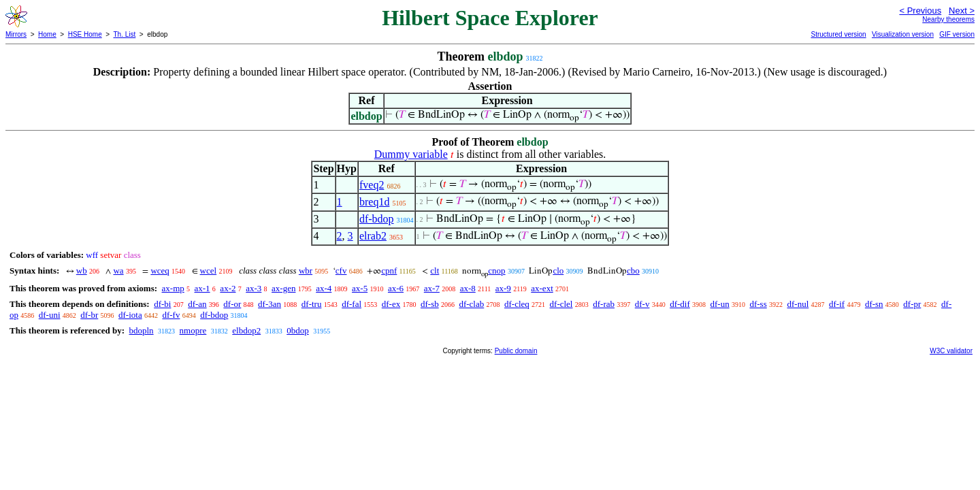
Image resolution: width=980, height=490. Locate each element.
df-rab (604, 304)
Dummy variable (411, 154)
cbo (633, 271)
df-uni (50, 315)
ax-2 (228, 288)
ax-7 (432, 288)
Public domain (516, 351)
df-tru (312, 304)
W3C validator (951, 351)
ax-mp (173, 288)
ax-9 (503, 288)
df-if (837, 304)
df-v (642, 304)
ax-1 (202, 288)
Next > (962, 11)
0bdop (298, 330)
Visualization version (903, 34)
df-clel (561, 304)
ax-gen (283, 288)
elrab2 (373, 236)
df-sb (430, 304)
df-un (720, 304)
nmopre (193, 330)
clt (435, 271)
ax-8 (468, 288)
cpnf (389, 271)
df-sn (874, 304)
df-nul (798, 304)
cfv (341, 271)
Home (47, 34)
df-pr (912, 304)
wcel (209, 271)
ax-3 (254, 288)
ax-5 (360, 288)
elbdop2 (246, 330)
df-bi (162, 304)
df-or (232, 304)
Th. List (125, 34)
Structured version (838, 34)
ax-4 (324, 288)
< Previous (920, 11)
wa (118, 271)
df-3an (269, 304)
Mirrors (16, 34)
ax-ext (542, 288)
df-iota (130, 315)
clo (558, 271)
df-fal (352, 304)
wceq (160, 271)
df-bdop (377, 219)
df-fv (171, 315)
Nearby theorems (948, 19)
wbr (306, 271)
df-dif (680, 304)
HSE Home (85, 34)
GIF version (957, 34)
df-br (89, 315)
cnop (496, 271)
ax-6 (396, 288)
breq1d (374, 202)
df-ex (391, 304)
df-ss (758, 304)
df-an (197, 304)
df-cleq (517, 304)
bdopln (141, 330)
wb (82, 271)
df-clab (471, 304)
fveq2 (372, 185)
